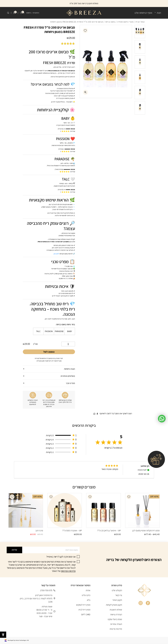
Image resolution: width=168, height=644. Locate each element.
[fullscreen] (85, 92)
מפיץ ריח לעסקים (83, 605)
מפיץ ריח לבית (84, 610)
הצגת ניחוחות (69, 369)
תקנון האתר (117, 600)
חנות (159, 13)
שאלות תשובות (116, 610)
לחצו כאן (56, 254)
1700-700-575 (48, 591)
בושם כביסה (110, 22)
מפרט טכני (70, 383)
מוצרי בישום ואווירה (125, 22)
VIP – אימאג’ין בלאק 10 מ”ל (109, 531)
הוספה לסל (49, 352)
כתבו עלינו (86, 595)
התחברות (36, 13)
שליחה (14, 550)
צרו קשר (119, 595)
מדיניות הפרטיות (68, 571)
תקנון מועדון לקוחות (114, 605)
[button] (85, 31)
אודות (88, 591)
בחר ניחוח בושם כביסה (66, 324)
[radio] (70, 331)
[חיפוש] (8, 13)
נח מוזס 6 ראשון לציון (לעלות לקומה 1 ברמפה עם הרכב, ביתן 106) (38, 599)
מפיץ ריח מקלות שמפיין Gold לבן (146, 531)
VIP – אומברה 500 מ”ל (72, 531)
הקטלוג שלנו (117, 591)
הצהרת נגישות (116, 615)
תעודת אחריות (116, 624)
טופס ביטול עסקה (115, 619)
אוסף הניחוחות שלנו (143, 13)
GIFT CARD (86, 615)
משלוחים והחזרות (68, 376)
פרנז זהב (39, 531)
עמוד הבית (140, 22)
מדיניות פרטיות (116, 629)
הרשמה (28, 13)
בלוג (89, 600)
